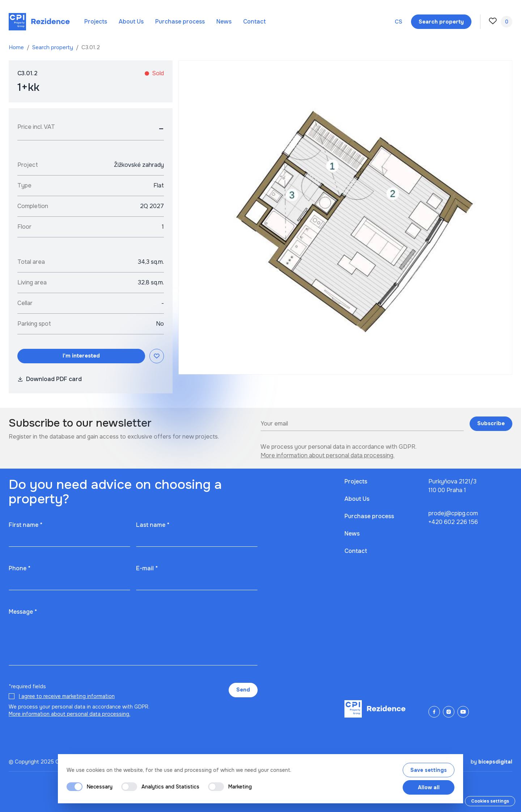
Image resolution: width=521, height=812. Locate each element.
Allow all (429, 787)
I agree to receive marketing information (67, 696)
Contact (255, 22)
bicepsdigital (495, 762)
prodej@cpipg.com (453, 513)
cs (399, 22)
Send (243, 690)
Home (17, 47)
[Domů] (39, 22)
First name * (26, 525)
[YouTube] (463, 712)
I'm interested (81, 356)
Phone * (20, 568)
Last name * (153, 525)
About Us (131, 22)
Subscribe (491, 423)
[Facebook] (434, 712)
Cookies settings (490, 801)
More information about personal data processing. (327, 455)
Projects (96, 22)
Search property (53, 47)
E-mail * (147, 568)
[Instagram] (449, 712)
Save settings (429, 770)
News (224, 22)
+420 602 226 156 (453, 522)
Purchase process (180, 22)
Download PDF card (50, 379)
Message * (23, 612)
